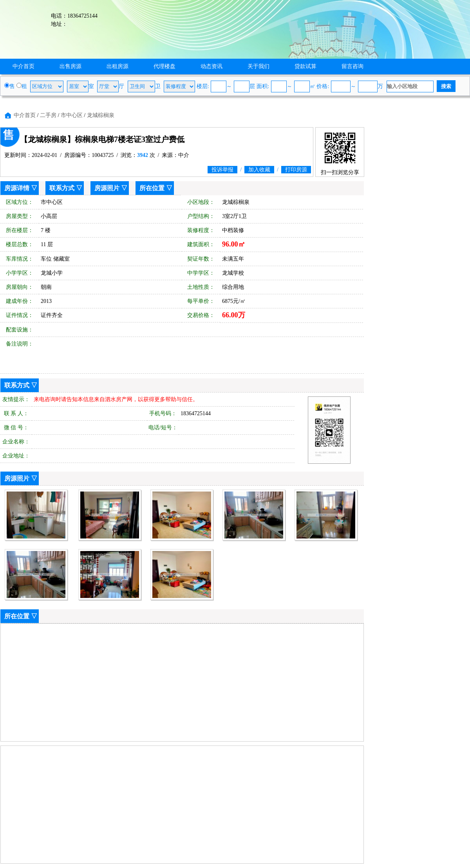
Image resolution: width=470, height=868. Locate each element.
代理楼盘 (164, 66)
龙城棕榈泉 (101, 115)
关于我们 (258, 66)
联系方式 (62, 188)
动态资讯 (211, 66)
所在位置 (152, 188)
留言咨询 (352, 66)
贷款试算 (305, 66)
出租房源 (117, 66)
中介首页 (23, 66)
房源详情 (17, 188)
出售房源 (70, 66)
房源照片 (107, 188)
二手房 (48, 115)
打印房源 (296, 170)
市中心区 (72, 115)
